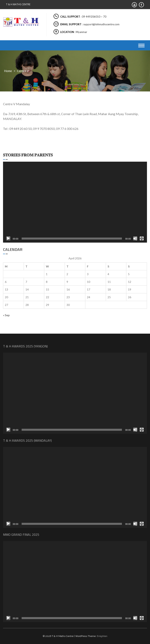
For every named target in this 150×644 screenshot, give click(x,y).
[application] (75, 202)
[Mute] (135, 239)
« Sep (6, 315)
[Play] (8, 239)
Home (8, 71)
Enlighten (102, 636)
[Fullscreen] (142, 239)
